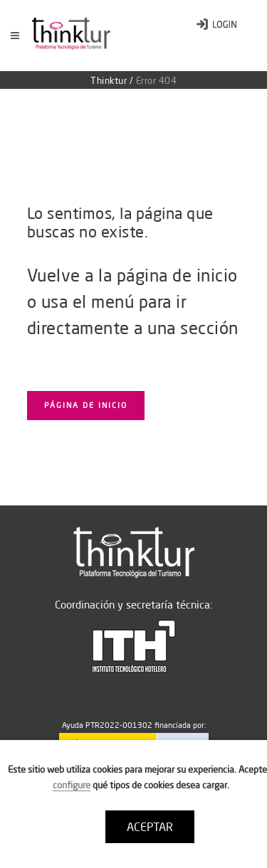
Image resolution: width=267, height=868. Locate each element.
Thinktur (109, 80)
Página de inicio (86, 405)
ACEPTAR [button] (150, 827)
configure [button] (72, 785)
